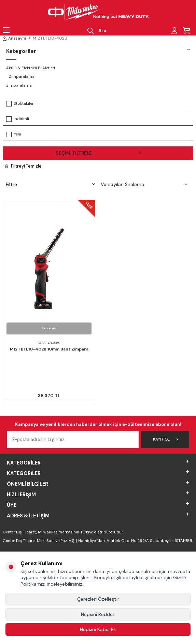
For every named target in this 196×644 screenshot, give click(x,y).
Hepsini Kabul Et (98, 629)
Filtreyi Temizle (23, 166)
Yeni (14, 134)
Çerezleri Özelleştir (98, 599)
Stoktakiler (20, 104)
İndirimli (18, 119)
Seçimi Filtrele (98, 153)
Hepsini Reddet (98, 614)
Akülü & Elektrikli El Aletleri (31, 68)
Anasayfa (15, 38)
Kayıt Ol (165, 439)
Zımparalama (22, 77)
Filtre (50, 184)
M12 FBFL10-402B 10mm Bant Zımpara (49, 349)
